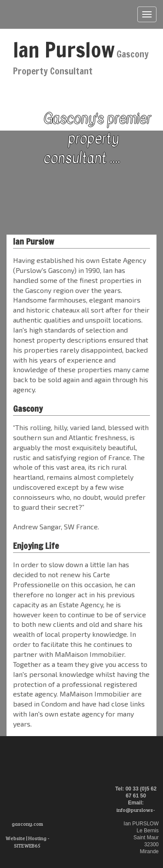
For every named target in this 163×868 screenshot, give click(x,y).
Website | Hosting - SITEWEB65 (27, 842)
